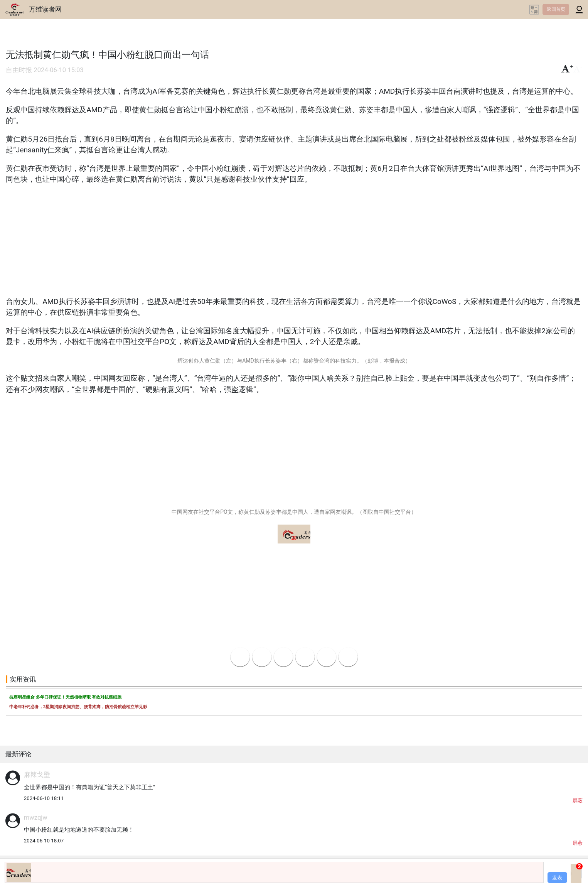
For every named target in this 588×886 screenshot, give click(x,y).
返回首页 (556, 9)
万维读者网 (45, 9)
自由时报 (19, 70)
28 (294, 538)
